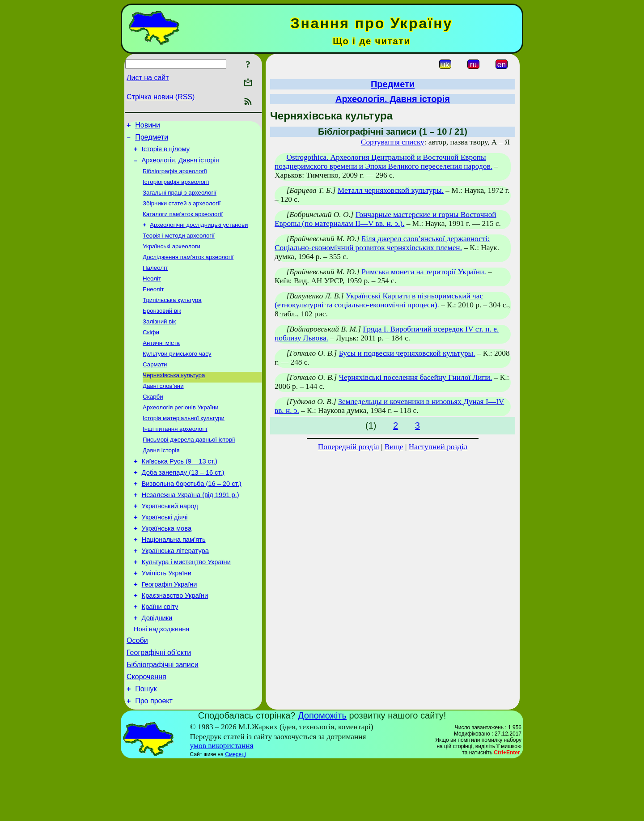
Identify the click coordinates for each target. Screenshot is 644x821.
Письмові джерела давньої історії (189, 468)
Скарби (153, 422)
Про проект (154, 760)
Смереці (235, 813)
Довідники (157, 668)
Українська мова (167, 567)
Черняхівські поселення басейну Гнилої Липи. (416, 377)
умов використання (222, 805)
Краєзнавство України (175, 642)
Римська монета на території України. (424, 272)
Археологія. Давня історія (180, 166)
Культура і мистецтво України (186, 605)
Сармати (155, 387)
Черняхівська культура (174, 398)
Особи (137, 693)
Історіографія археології (176, 189)
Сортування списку (393, 142)
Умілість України (167, 617)
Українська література (175, 592)
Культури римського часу (177, 375)
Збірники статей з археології (182, 212)
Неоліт (152, 294)
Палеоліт (155, 282)
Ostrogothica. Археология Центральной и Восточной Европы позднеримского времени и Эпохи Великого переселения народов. (383, 162)
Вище (394, 447)
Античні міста (161, 364)
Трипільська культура (172, 317)
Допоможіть (322, 774)
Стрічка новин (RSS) (161, 97)
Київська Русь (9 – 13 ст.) (180, 492)
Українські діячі (165, 555)
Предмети (152, 140)
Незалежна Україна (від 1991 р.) (191, 530)
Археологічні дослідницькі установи (199, 236)
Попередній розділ (349, 447)
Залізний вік (159, 340)
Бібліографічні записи (163, 720)
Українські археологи (172, 259)
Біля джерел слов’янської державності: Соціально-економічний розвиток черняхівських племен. (382, 243)
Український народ (170, 542)
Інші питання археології (175, 457)
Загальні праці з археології (180, 201)
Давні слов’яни (163, 410)
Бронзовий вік (162, 329)
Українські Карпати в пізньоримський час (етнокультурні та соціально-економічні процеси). (379, 300)
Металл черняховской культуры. (391, 190)
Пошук (146, 747)
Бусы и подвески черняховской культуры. (407, 353)
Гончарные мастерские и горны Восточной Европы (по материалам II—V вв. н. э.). (386, 219)
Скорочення (146, 733)
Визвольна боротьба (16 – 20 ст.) (192, 517)
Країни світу (160, 655)
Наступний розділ (438, 447)
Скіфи (151, 352)
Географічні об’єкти (159, 706)
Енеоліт (153, 305)
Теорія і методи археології (179, 247)
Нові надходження (161, 680)
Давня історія (161, 480)
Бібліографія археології (175, 177)
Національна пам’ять (174, 580)
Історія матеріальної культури (184, 445)
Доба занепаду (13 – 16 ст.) (183, 505)
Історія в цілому (166, 153)
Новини (148, 126)
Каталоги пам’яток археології (183, 224)
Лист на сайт (148, 78)
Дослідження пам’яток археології (188, 270)
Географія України (169, 630)
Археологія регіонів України (180, 433)
